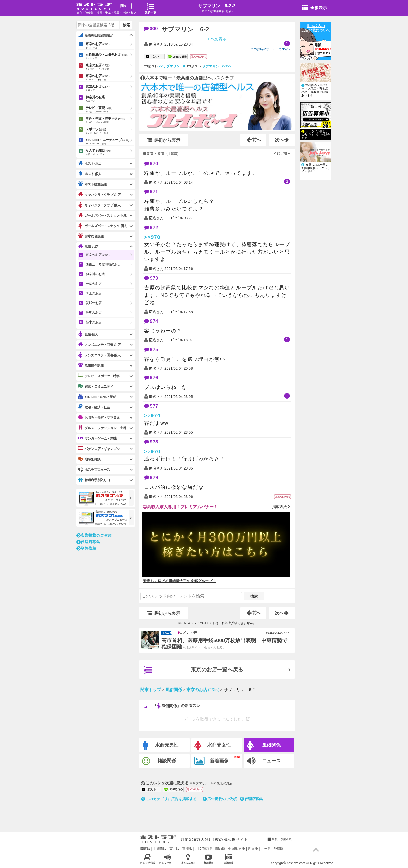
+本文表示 (217, 39)
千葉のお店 (94, 284)
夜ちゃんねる (188, 859)
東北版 (174, 849)
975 (151, 349)
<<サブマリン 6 (172, 66)
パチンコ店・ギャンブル (99, 449)
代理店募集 (251, 799)
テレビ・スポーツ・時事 (99, 376)
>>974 (152, 416)
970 (151, 163)
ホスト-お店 (90, 163)
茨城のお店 (94, 303)
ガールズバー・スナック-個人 (102, 226)
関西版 (221, 849)
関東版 (145, 849)
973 (151, 278)
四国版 (253, 849)
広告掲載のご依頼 (220, 799)
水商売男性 (161, 746)
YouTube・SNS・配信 (97, 397)
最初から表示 (164, 140)
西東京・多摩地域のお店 (103, 264)
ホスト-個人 (90, 174)
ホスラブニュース (168, 859)
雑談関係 (159, 761)
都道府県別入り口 (94, 480)
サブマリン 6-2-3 (217, 6)
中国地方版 (237, 849)
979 (151, 477)
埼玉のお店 (94, 293)
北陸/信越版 (204, 849)
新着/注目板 (96, 35)
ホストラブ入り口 (158, 839)
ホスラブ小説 (147, 859)
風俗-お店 (88, 247)
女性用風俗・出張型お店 (110, 56)
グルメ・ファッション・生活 (102, 428)
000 (151, 28)
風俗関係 (264, 746)
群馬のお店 (94, 313)
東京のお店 (110, 46)
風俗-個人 (88, 334)
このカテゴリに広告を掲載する (169, 799)
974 (151, 321)
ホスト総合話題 (92, 184)
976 (151, 378)
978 (151, 442)
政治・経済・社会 (94, 407)
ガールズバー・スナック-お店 (102, 216)
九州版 (266, 849)
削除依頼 (86, 548)
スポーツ (110, 131)
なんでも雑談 (110, 152)
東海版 (187, 849)
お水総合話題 (91, 236)
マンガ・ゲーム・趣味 (97, 438)
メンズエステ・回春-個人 (99, 355)
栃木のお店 (94, 322)
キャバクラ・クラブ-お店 (99, 195)
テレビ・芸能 (110, 110)
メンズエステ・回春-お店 (99, 345)
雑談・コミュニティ (95, 386)
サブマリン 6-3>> (217, 66)
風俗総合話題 (91, 365)
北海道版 (160, 849)
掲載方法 (279, 507)
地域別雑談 (89, 459)
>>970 (152, 237)
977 (151, 406)
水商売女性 (213, 746)
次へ (282, 140)
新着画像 (211, 761)
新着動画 (208, 859)
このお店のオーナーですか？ (271, 49)
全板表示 (315, 8)
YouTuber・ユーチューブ (110, 142)
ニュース (264, 761)
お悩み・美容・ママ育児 (99, 417)
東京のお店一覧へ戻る (194, 670)
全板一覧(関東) (282, 839)
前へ (254, 140)
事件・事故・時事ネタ (110, 120)
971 (151, 192)
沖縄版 (279, 849)
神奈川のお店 (110, 99)
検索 (254, 596)
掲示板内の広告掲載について (316, 28)
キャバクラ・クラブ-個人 (99, 205)
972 (151, 227)
